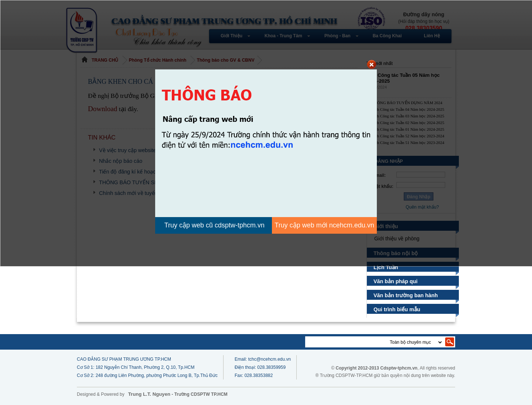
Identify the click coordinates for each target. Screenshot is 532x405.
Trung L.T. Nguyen (149, 394)
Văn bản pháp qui (396, 281)
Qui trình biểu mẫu (397, 309)
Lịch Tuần (387, 267)
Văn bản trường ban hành (405, 295)
